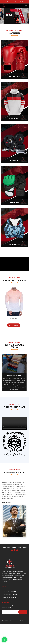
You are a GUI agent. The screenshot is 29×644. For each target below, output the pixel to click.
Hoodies (15, 318)
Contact (25, 548)
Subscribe (23, 612)
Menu (25, 6)
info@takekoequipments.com (11, 597)
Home (4, 548)
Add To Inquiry (15, 325)
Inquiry (19, 548)
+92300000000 (14, 594)
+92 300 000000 (12, 592)
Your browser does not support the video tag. (14, 424)
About (9, 548)
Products (14, 548)
